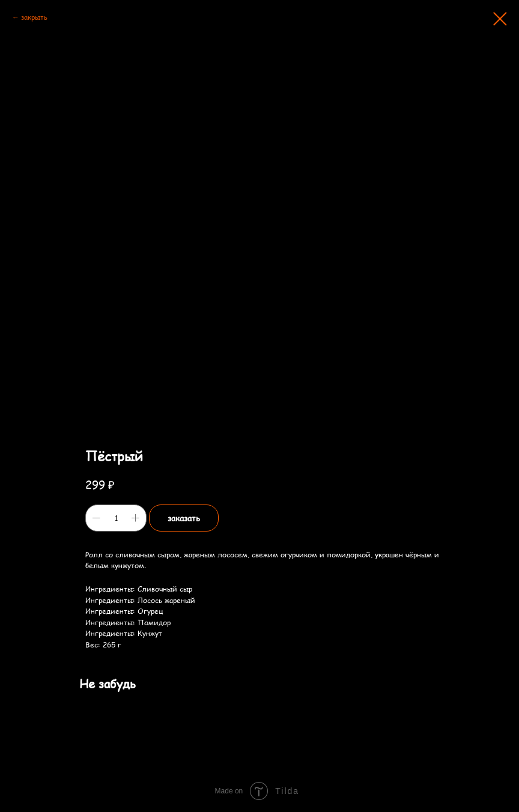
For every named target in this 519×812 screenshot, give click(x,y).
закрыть (34, 17)
